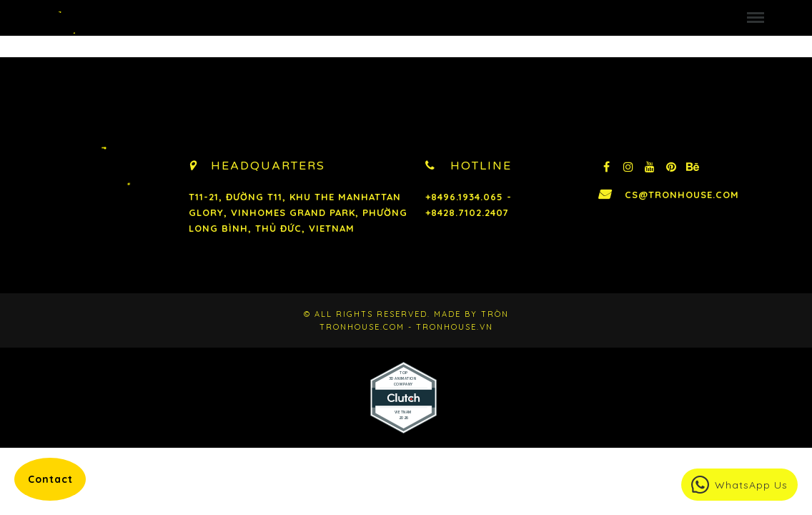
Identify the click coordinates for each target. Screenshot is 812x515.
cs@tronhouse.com (682, 195)
